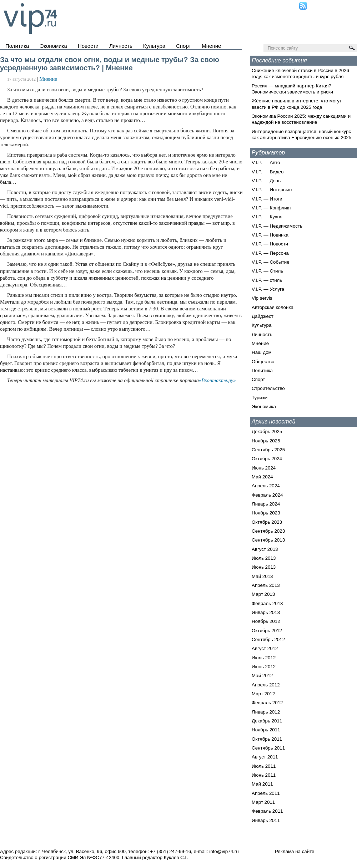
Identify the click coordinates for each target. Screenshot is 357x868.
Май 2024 (262, 477)
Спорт (183, 46)
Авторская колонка (273, 307)
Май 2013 (262, 576)
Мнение (211, 46)
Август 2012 (265, 648)
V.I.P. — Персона (270, 253)
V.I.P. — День (266, 181)
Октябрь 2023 (267, 522)
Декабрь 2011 (267, 721)
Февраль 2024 (267, 495)
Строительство (268, 388)
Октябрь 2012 (267, 631)
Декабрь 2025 (267, 432)
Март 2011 (263, 802)
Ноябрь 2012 (266, 621)
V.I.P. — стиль (267, 280)
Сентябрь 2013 (268, 540)
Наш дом (262, 352)
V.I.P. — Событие (271, 262)
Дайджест (263, 316)
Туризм (260, 398)
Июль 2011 (264, 766)
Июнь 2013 (264, 567)
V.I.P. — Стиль (267, 271)
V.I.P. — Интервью (272, 190)
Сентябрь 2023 (268, 531)
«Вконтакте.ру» (217, 380)
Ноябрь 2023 (266, 513)
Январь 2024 (266, 504)
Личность (121, 46)
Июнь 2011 (264, 775)
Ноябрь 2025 (266, 441)
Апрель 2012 (266, 685)
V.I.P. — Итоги (267, 199)
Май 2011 (262, 784)
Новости (88, 46)
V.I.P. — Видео (268, 172)
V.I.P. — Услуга (268, 289)
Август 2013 (265, 549)
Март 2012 (263, 694)
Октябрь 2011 (267, 739)
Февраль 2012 (267, 703)
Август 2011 (265, 757)
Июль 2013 (264, 558)
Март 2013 (263, 594)
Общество (263, 362)
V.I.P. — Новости (270, 244)
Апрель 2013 (266, 585)
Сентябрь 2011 (268, 748)
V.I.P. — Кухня (267, 217)
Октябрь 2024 (267, 459)
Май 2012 (262, 676)
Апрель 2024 (266, 486)
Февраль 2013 (267, 603)
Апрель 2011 (266, 793)
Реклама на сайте (295, 851)
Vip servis (262, 298)
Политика (17, 46)
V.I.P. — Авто (266, 163)
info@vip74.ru (224, 851)
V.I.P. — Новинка (270, 235)
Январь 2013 (266, 612)
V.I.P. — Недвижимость (277, 226)
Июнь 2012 (264, 667)
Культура (154, 46)
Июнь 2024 (264, 468)
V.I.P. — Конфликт (271, 208)
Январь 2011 (266, 820)
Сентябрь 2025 (268, 450)
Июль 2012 (264, 658)
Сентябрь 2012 (268, 639)
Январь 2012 (266, 712)
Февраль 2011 (267, 811)
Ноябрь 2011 (266, 730)
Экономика (53, 46)
